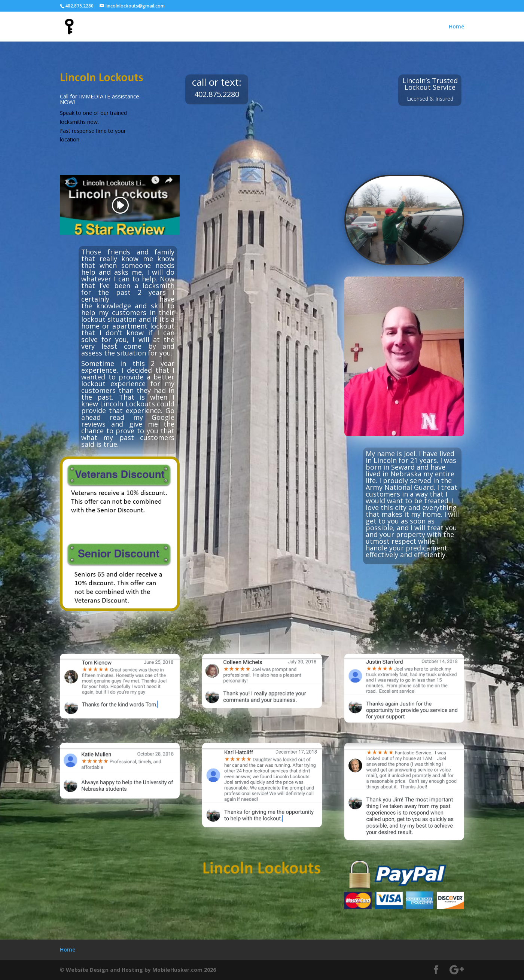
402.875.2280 (79, 6)
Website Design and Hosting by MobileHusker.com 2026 (141, 970)
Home (456, 27)
